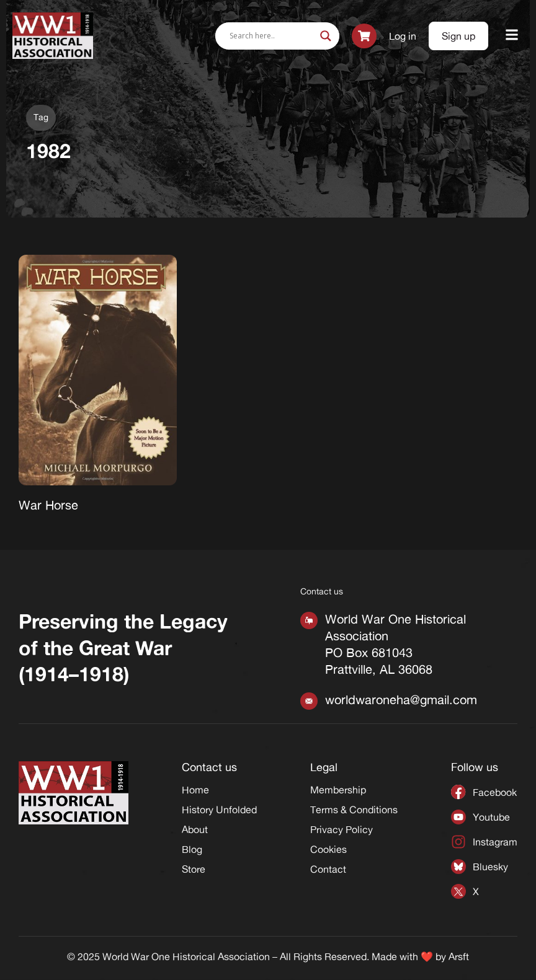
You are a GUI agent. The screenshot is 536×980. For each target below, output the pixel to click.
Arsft (459, 956)
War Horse (48, 505)
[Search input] (272, 36)
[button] (512, 36)
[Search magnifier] (326, 36)
